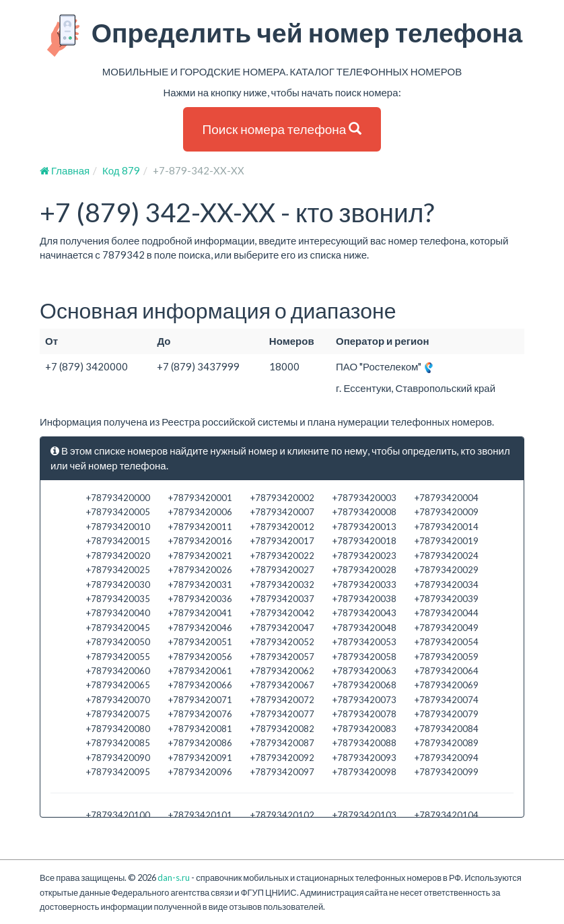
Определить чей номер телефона (282, 36)
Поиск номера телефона (282, 129)
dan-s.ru (174, 878)
